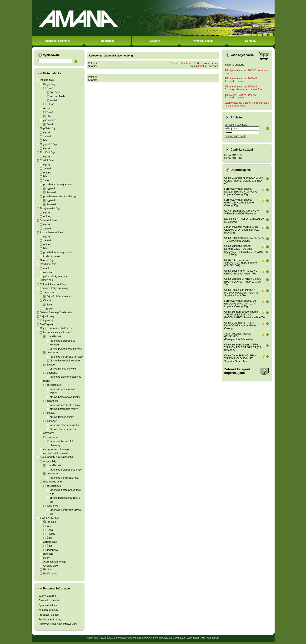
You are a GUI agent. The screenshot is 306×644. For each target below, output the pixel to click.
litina (49, 304)
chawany (48, 433)
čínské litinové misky (62, 417)
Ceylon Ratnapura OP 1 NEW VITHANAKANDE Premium (242, 212)
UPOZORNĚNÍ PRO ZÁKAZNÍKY (58, 624)
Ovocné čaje (47, 260)
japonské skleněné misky (65, 425)
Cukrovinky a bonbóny (53, 284)
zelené (50, 104)
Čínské (47, 300)
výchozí (187, 63)
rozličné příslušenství (56, 453)
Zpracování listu (48, 605)
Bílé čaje (48, 554)
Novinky (155, 41)
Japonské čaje (48, 220)
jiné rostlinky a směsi (55, 276)
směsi (53, 100)
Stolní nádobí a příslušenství (57, 457)
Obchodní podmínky (58, 41)
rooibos (48, 272)
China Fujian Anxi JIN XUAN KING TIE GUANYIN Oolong (244, 239)
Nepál (50, 530)
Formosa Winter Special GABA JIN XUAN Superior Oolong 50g (240, 203)
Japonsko (52, 550)
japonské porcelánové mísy (66, 470)
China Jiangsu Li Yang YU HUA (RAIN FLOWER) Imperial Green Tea (243, 282)
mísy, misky (50, 461)
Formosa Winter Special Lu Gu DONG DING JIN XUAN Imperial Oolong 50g (240, 304)
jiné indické (50, 120)
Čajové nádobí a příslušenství (57, 328)
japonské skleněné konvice (66, 377)
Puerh (47, 558)
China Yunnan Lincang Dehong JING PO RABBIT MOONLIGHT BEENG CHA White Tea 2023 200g (246, 250)
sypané (51, 188)
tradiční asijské (52, 256)
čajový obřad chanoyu (59, 296)
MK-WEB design (210, 638)
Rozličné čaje (48, 152)
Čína (49, 538)
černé (50, 88)
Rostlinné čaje (48, 264)
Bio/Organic (47, 324)
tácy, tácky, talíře (53, 482)
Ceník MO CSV (233, 155)
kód (197, 63)
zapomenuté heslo (236, 136)
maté (46, 268)
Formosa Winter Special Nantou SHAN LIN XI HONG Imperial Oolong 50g (241, 192)
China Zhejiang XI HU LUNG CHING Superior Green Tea (241, 272)
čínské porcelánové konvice (66, 349)
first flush (55, 92)
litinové (51, 365)
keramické (53, 352)
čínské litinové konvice (63, 369)
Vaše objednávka (242, 55)
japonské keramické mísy (65, 478)
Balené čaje (47, 280)
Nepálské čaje (48, 128)
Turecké (48, 309)
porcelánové (54, 336)
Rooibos (48, 569)
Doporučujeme (241, 170)
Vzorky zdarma (47, 596)
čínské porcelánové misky (65, 397)
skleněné (52, 373)
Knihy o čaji (47, 320)
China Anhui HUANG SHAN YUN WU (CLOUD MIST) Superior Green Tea (241, 358)
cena (215, 63)
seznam (213, 66)
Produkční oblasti (49, 615)
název (205, 63)
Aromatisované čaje (52, 232)
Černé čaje (50, 522)
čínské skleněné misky (63, 429)
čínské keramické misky (64, 409)
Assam (47, 108)
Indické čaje (47, 80)
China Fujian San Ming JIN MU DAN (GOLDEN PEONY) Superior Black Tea (241, 293)
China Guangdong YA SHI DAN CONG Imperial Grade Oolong (240, 325)
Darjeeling (49, 84)
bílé (49, 116)
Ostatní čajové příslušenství (56, 312)
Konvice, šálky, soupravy (54, 288)
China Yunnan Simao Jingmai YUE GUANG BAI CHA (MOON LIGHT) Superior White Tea (245, 314)
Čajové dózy (47, 316)
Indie (50, 526)
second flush (57, 96)
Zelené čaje (50, 542)
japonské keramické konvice (66, 357)
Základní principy (48, 610)
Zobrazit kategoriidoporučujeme (237, 371)
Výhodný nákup (203, 41)
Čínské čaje (47, 160)
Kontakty (251, 41)
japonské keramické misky (65, 405)
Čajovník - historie (49, 600)
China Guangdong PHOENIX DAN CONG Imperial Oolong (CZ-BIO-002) (244, 181)
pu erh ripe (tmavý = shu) (58, 184)
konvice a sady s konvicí (58, 332)
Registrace (108, 41)
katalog (203, 66)
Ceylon (51, 534)
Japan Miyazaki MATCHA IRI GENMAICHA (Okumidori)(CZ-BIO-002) (242, 230)
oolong (47, 172)
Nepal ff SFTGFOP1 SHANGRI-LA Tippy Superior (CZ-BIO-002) (241, 263)
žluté (46, 180)
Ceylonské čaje (49, 144)
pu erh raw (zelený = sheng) (60, 196)
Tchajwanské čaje (50, 208)
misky (47, 381)
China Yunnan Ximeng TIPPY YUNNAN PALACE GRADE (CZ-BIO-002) (243, 347)
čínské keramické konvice (65, 360)
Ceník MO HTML (234, 158)
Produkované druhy (50, 619)
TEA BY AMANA (50, 518)
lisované (51, 192)
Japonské (49, 292)
